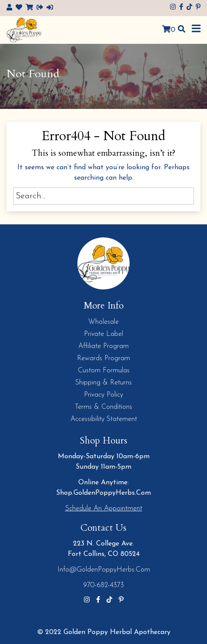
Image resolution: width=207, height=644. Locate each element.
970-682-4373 (103, 585)
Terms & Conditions (103, 407)
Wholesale (103, 322)
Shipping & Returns (103, 383)
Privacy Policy (103, 395)
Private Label (103, 334)
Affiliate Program (103, 346)
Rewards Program (103, 358)
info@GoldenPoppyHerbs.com (104, 570)
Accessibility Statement (104, 419)
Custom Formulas (104, 371)
